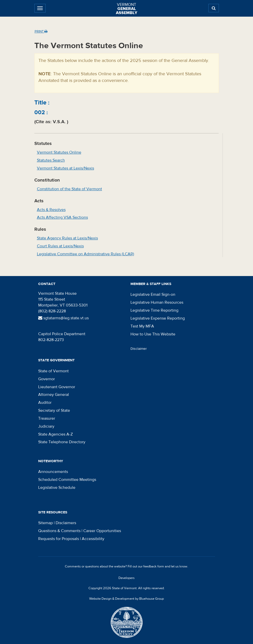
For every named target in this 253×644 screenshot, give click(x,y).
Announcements (53, 472)
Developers (126, 578)
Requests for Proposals (59, 539)
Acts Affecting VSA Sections (62, 217)
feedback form (154, 566)
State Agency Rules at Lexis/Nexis (67, 238)
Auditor (45, 403)
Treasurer (47, 418)
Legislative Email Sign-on (153, 294)
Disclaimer (139, 349)
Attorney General (54, 395)
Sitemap (45, 523)
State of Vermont (53, 371)
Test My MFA (142, 326)
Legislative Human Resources (157, 302)
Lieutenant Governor (57, 387)
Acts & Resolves (51, 210)
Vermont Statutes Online (59, 152)
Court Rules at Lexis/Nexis (60, 246)
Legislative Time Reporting (154, 310)
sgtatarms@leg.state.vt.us (63, 318)
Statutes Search (51, 160)
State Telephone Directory (62, 442)
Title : (42, 103)
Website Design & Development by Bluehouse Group (126, 599)
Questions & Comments (59, 531)
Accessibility (93, 539)
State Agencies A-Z (55, 434)
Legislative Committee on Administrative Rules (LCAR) (85, 254)
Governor (47, 379)
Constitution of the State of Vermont (69, 189)
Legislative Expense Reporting (158, 318)
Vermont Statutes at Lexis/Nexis (65, 168)
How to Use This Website (153, 334)
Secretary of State (54, 410)
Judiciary (46, 426)
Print (41, 31)
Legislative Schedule (57, 488)
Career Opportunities (102, 531)
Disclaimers (66, 523)
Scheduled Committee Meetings (67, 480)
